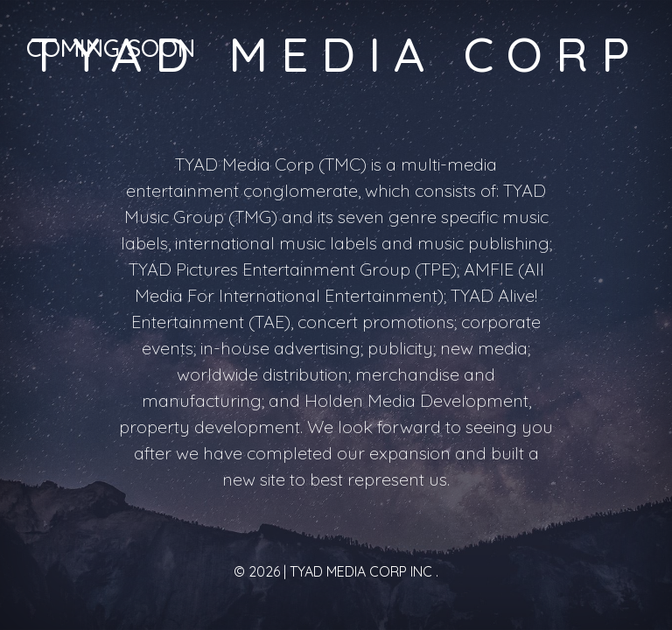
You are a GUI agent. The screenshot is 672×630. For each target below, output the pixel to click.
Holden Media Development (416, 400)
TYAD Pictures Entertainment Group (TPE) (293, 269)
